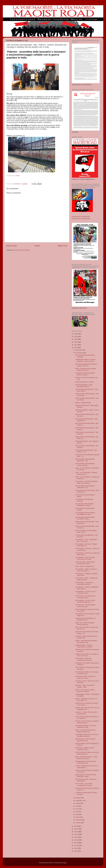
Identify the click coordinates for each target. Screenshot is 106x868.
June (77, 809)
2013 (76, 846)
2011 (76, 851)
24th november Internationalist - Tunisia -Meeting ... (85, 464)
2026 (76, 334)
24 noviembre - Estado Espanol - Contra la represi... (86, 606)
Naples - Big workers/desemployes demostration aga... (86, 641)
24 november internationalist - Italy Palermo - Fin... (86, 451)
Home (37, 246)
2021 (76, 348)
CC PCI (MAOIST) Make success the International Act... (87, 753)
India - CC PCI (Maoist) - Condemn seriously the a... (86, 473)
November (79, 353)
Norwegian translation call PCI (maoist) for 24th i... (85, 749)
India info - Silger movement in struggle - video (85, 686)
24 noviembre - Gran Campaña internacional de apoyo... (85, 558)
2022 (76, 345)
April (77, 814)
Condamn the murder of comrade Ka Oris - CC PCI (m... (87, 655)
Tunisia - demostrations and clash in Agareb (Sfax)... (87, 767)
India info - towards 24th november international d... (86, 713)
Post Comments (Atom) (22, 250)
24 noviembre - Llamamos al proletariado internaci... (84, 583)
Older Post (62, 246)
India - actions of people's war (85, 566)
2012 (76, 848)
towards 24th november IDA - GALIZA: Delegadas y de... (87, 709)
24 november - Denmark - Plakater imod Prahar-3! (86, 545)
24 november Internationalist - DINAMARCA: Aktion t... (85, 505)
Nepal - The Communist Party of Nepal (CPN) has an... (85, 731)
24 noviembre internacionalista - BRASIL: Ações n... (85, 374)
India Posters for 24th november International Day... (85, 740)
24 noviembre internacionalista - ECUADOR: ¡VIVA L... (85, 518)
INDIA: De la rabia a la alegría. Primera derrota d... (85, 624)
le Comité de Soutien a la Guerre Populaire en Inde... (86, 726)
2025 (76, 337)
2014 (76, 843)
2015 (76, 840)
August (78, 803)
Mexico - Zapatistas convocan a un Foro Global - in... (86, 700)
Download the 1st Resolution (81, 217)
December (79, 350)
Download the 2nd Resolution (81, 218)
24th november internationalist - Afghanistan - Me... (85, 460)
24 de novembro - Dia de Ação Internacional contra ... (85, 563)
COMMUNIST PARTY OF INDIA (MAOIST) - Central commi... (85, 360)
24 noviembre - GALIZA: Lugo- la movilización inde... (86, 592)
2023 (76, 342)
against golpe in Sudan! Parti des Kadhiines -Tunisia (86, 775)
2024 (76, 339)
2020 (76, 826)
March (78, 817)
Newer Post (12, 246)
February (79, 820)
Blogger (64, 863)
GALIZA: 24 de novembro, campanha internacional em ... (87, 722)
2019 (76, 829)
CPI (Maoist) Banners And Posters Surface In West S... (86, 365)
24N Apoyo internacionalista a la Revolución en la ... (85, 619)
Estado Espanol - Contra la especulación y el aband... (84, 646)
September (79, 801)
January (78, 823)
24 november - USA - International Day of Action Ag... (86, 540)
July (77, 806)
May (77, 812)
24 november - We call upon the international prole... (85, 597)
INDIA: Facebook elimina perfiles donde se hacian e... (86, 369)
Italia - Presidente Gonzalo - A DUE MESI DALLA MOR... (86, 758)
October (78, 798)
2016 (76, 837)
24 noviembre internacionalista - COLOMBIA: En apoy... (85, 514)
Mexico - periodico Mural (83, 403)
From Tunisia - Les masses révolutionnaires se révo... (84, 784)
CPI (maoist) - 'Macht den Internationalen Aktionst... (84, 659)
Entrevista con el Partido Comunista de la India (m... (87, 704)
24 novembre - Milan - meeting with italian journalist (86, 579)
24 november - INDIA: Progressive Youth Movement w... (86, 570)
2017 (76, 834)
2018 (76, 832)
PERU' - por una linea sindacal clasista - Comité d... (85, 691)
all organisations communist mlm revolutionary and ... (86, 762)
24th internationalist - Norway (84, 382)
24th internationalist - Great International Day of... (84, 386)
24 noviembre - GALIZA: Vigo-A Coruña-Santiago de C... (85, 601)
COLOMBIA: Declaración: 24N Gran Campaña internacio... (87, 735)
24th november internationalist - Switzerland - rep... (85, 487)
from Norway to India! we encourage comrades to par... (87, 673)
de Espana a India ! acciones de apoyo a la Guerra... (85, 677)
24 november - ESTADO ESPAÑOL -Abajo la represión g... (87, 482)
